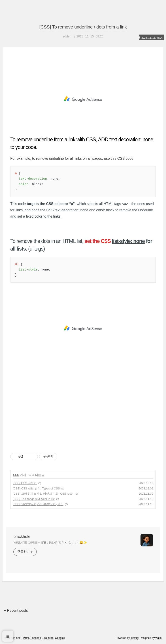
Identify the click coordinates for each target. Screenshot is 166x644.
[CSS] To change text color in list (34, 499)
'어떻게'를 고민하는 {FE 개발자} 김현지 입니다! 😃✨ (50, 543)
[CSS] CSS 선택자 (25, 483)
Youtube (49, 638)
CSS (16, 475)
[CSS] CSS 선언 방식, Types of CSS (36, 488)
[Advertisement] (83, 99)
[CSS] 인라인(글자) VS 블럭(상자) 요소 (38, 504)
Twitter (25, 638)
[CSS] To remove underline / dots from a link (83, 27)
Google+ (60, 638)
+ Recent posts (16, 610)
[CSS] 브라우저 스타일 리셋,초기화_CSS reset (43, 494)
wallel (159, 638)
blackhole (22, 537)
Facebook (36, 638)
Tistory (134, 638)
